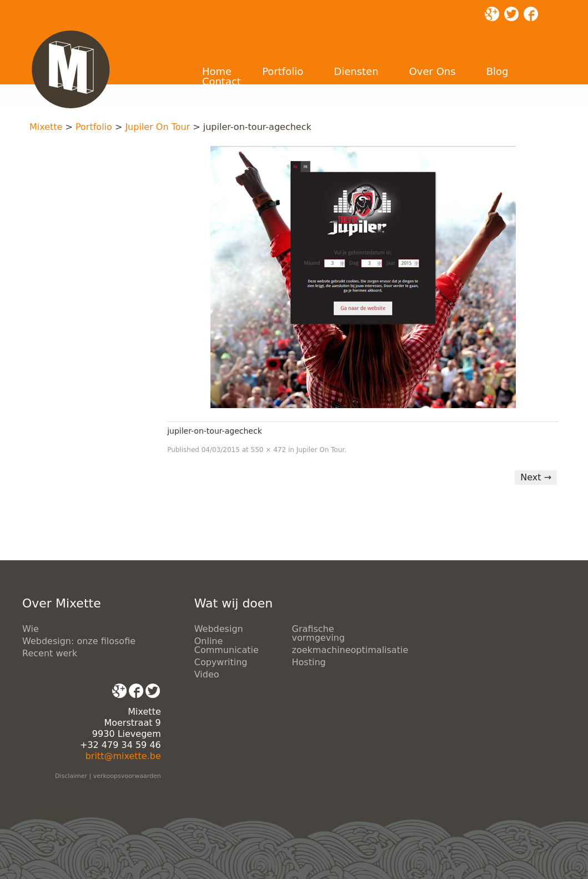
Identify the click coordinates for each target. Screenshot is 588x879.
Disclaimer (71, 776)
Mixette (46, 127)
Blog (497, 71)
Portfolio (283, 71)
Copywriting (221, 662)
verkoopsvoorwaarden (127, 776)
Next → (536, 477)
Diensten (356, 71)
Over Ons (433, 71)
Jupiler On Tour (157, 127)
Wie (31, 629)
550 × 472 (269, 450)
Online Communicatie (227, 646)
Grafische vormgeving (318, 633)
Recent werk (50, 653)
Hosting (309, 662)
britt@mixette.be (123, 756)
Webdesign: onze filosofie (79, 641)
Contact (222, 81)
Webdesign (219, 629)
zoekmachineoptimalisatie (350, 650)
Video (207, 674)
